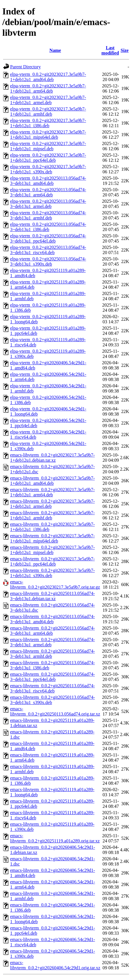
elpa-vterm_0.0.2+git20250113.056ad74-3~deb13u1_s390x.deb (48, 261)
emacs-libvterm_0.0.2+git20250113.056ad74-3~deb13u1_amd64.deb (52, 619)
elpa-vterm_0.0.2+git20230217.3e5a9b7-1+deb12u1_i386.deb (48, 123)
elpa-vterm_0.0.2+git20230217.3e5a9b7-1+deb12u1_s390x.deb (48, 169)
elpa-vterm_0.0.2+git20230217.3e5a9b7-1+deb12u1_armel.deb (48, 100)
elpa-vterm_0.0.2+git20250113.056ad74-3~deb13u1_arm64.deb (48, 192)
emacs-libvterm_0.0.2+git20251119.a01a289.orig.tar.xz (55, 838)
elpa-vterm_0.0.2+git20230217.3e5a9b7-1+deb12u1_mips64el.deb (48, 135)
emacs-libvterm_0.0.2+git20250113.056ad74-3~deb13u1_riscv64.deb (52, 688)
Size (125, 50)
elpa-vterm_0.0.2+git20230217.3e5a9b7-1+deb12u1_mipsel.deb (48, 146)
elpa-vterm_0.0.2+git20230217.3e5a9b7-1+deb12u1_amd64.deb (48, 77)
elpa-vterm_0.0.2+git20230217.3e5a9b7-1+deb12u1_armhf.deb (48, 111)
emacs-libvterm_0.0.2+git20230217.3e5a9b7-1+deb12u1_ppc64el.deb (52, 561)
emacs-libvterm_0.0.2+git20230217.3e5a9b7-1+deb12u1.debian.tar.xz (52, 458)
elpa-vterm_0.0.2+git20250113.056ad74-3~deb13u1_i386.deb (48, 227)
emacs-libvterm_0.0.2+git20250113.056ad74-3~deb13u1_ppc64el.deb (52, 677)
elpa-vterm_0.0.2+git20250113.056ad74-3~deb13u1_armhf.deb (48, 215)
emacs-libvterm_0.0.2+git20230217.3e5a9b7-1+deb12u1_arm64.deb (52, 492)
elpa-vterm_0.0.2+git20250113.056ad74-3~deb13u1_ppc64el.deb (48, 238)
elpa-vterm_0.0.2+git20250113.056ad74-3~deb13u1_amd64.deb (48, 181)
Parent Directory (25, 67)
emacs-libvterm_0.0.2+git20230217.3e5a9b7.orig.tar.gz (55, 584)
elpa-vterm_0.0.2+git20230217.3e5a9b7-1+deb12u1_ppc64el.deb (48, 158)
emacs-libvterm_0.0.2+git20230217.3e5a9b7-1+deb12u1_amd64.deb (52, 481)
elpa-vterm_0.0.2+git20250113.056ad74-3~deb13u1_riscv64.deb (48, 250)
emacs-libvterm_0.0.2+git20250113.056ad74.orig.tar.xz (55, 711)
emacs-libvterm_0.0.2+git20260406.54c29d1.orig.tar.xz (55, 965)
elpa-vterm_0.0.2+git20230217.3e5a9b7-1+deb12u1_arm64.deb (48, 88)
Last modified (110, 50)
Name (55, 50)
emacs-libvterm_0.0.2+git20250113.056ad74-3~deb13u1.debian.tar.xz (52, 596)
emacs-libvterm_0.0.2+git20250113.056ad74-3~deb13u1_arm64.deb (52, 631)
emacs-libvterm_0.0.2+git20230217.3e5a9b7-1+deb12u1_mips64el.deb (52, 538)
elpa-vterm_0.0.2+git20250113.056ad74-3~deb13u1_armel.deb (48, 204)
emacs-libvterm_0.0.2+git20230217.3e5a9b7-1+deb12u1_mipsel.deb (52, 550)
